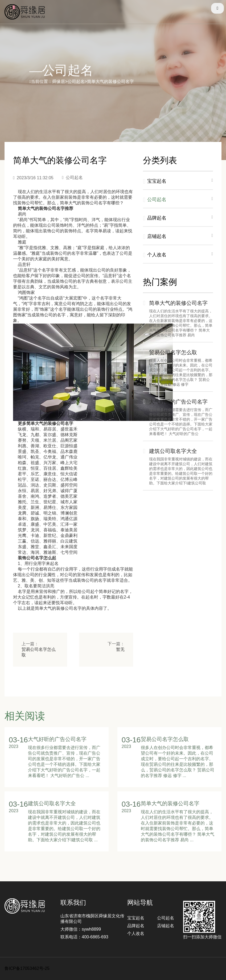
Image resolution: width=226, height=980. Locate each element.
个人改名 (136, 933)
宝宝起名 (136, 918)
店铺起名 (166, 926)
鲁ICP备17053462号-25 (27, 968)
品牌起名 (136, 926)
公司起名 (166, 918)
